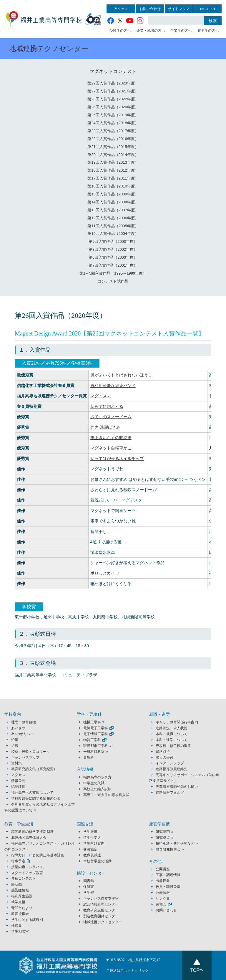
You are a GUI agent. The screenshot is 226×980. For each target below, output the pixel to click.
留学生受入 (92, 838)
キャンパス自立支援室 (101, 898)
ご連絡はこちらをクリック (127, 971)
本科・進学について (172, 740)
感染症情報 (20, 890)
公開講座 (164, 869)
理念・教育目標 (24, 722)
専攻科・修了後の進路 (173, 746)
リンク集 (163, 898)
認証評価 (18, 787)
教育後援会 (20, 914)
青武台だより (22, 908)
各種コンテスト (24, 878)
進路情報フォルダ (170, 793)
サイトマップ (179, 9)
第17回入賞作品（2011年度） (113, 178)
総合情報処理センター (101, 904)
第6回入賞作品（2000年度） (113, 257)
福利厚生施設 (22, 896)
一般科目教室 (94, 752)
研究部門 (163, 832)
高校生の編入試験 (97, 789)
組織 (15, 746)
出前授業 (163, 881)
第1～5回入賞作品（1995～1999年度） (113, 273)
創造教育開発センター (101, 916)
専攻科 (89, 758)
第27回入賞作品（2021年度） (113, 91)
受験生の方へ (120, 31)
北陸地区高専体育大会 (29, 838)
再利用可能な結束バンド (113, 386)
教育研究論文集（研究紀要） (34, 769)
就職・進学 (159, 714)
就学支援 (18, 902)
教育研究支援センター (101, 910)
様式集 (16, 926)
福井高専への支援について (32, 793)
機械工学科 (92, 722)
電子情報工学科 (96, 734)
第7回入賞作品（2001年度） (113, 265)
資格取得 (163, 752)
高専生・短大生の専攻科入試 (106, 795)
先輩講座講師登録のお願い (177, 787)
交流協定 (90, 849)
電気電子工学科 (96, 728)
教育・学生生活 (19, 824)
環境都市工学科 (96, 746)
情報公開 (18, 781)
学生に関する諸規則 (27, 920)
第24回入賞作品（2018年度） (113, 123)
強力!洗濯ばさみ (105, 427)
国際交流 (85, 824)
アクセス (121, 9)
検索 (213, 21)
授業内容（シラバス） (29, 867)
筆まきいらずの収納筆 (111, 438)
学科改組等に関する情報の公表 (36, 798)
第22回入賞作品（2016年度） (113, 139)
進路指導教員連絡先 (172, 769)
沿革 (15, 740)
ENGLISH (207, 9)
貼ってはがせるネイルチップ (117, 459)
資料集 (16, 763)
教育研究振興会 (168, 849)
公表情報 (163, 893)
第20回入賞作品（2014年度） (113, 155)
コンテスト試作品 (113, 281)
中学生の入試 (94, 783)
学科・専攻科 (89, 714)
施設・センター (91, 873)
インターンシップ (170, 763)
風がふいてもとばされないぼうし (121, 375)
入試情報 (85, 769)
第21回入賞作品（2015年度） (113, 147)
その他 (155, 862)
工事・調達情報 (168, 875)
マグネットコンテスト (113, 71)
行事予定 (18, 861)
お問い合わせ (150, 9)
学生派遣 (90, 832)
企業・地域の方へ (151, 31)
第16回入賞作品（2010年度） (113, 186)
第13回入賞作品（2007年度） (113, 210)
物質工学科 (92, 740)
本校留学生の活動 (97, 861)
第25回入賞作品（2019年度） (113, 115)
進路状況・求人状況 (172, 728)
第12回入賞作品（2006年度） (113, 218)
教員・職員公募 (168, 887)
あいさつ (18, 728)
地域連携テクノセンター (103, 922)
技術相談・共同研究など (175, 843)
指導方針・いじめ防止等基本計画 (38, 855)
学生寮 (89, 893)
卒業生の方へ (181, 31)
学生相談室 (20, 931)
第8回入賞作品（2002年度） (113, 249)
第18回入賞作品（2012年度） (113, 170)
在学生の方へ (208, 31)
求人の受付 (164, 758)
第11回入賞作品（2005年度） (113, 226)
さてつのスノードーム (111, 417)
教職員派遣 (92, 855)
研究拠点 (163, 838)
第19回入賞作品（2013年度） (113, 162)
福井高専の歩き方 (97, 777)
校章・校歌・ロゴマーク (31, 752)
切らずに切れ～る (107, 406)
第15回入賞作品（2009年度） (113, 194)
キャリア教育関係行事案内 (177, 722)
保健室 (89, 887)
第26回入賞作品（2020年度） (113, 107)
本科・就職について (172, 734)
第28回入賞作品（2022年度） (113, 99)
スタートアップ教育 (27, 873)
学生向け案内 (94, 843)
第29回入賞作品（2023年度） (113, 83)
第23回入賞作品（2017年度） (113, 131)
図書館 (89, 881)
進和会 (161, 904)
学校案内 (13, 714)
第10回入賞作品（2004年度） (113, 234)
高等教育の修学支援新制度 (32, 832)
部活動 (16, 884)
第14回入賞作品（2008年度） (113, 202)
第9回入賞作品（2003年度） (113, 241)
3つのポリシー (23, 734)
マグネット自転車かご (111, 448)
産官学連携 (159, 824)
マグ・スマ (101, 396)
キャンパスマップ (25, 758)
